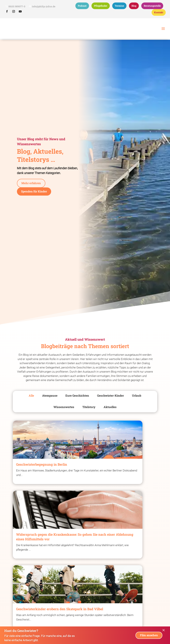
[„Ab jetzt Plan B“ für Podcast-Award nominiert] (35, 576)
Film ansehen (148, 635)
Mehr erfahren (32, 189)
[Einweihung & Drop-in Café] (85, 574)
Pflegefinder (101, 6)
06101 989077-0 (17, 6)
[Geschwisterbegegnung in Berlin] (35, 472)
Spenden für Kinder (35, 198)
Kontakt (159, 12)
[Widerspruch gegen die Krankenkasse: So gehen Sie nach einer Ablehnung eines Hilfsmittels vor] (85, 479)
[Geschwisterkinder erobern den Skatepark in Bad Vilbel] (135, 474)
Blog (134, 6)
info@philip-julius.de (44, 6)
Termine (119, 6)
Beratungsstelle (152, 6)
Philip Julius (10, 42)
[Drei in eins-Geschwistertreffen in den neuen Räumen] (135, 576)
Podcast (82, 6)
